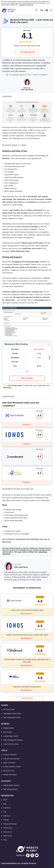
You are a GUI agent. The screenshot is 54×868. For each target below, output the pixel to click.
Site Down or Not (9, 771)
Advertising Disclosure (26, 5)
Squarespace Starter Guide (12, 713)
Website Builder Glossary (11, 785)
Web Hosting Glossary (10, 789)
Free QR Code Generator (11, 759)
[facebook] (28, 855)
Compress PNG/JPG (10, 755)
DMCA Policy (8, 836)
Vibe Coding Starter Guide (12, 717)
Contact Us (7, 808)
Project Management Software (13, 740)
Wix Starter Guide (9, 709)
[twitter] (32, 855)
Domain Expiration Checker (12, 767)
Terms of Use (8, 832)
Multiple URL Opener (10, 775)
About (5, 800)
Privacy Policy (8, 828)
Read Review (26, 614)
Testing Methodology (10, 824)
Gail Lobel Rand (27, 90)
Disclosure (7, 816)
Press (5, 840)
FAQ (5, 812)
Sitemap (6, 820)
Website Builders (9, 728)
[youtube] (37, 855)
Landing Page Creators (11, 736)
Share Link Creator (9, 763)
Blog (5, 804)
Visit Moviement (27, 52)
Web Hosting (7, 732)
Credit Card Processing (11, 744)
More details (27, 378)
